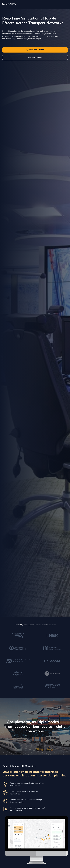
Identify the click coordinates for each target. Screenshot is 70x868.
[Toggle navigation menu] (65, 5)
